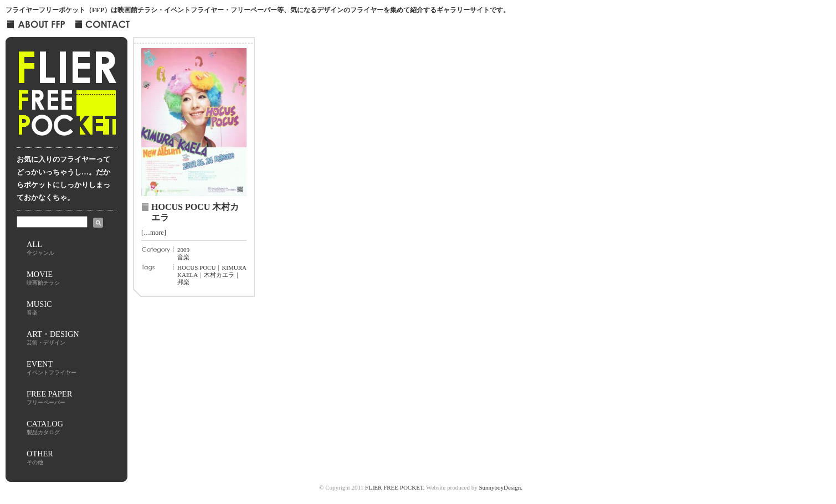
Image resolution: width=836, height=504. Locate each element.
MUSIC (39, 308)
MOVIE (43, 278)
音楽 (183, 257)
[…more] (154, 233)
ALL (40, 248)
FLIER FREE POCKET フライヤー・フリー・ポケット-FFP (67, 97)
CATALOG (45, 427)
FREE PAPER (49, 397)
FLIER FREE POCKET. (395, 487)
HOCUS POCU (196, 268)
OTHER (40, 457)
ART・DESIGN (53, 338)
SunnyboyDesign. (501, 487)
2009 (183, 250)
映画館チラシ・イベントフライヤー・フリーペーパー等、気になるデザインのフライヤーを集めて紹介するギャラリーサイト (304, 10)
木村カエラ (219, 275)
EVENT (52, 367)
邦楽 (183, 282)
